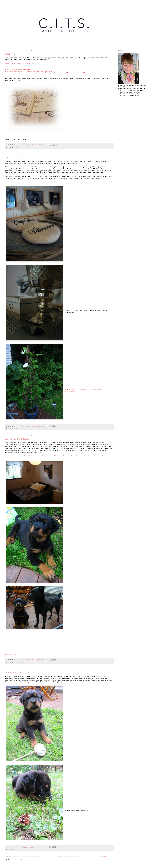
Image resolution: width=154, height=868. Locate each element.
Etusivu (59, 856)
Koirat (16, 662)
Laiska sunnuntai (14, 158)
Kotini (16, 429)
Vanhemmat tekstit (107, 856)
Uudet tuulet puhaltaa (17, 673)
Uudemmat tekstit (12, 856)
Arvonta (16, 147)
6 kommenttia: (40, 847)
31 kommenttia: (40, 145)
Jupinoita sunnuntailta (17, 439)
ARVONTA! (10, 54)
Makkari (22, 662)
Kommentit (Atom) (16, 859)
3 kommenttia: (40, 426)
